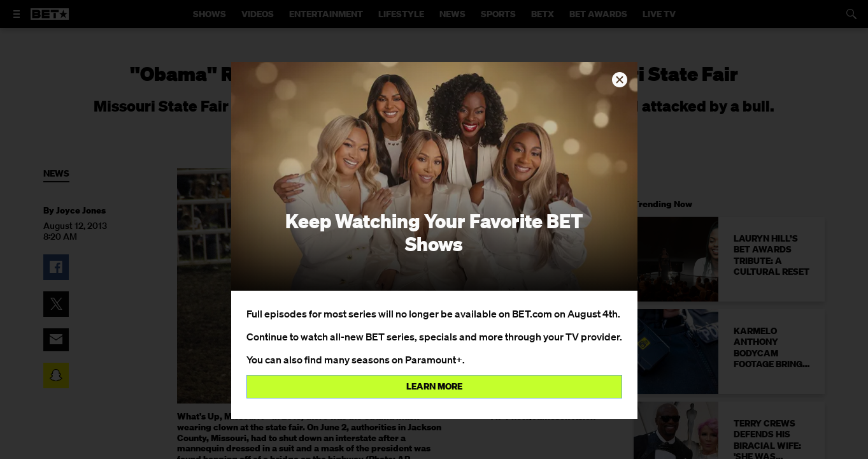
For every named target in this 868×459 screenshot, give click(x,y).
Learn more (434, 386)
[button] (620, 80)
